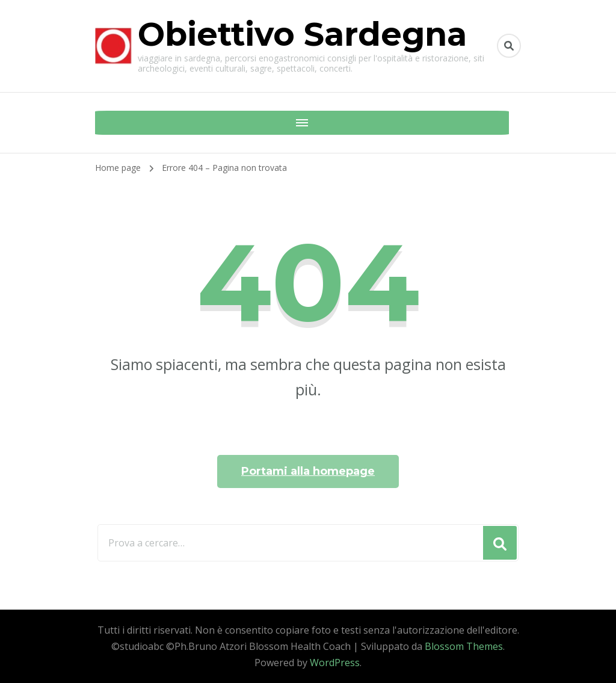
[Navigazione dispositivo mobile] (107, 123)
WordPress (335, 663)
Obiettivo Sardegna (302, 34)
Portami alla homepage (308, 471)
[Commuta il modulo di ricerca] (509, 46)
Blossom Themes (464, 646)
